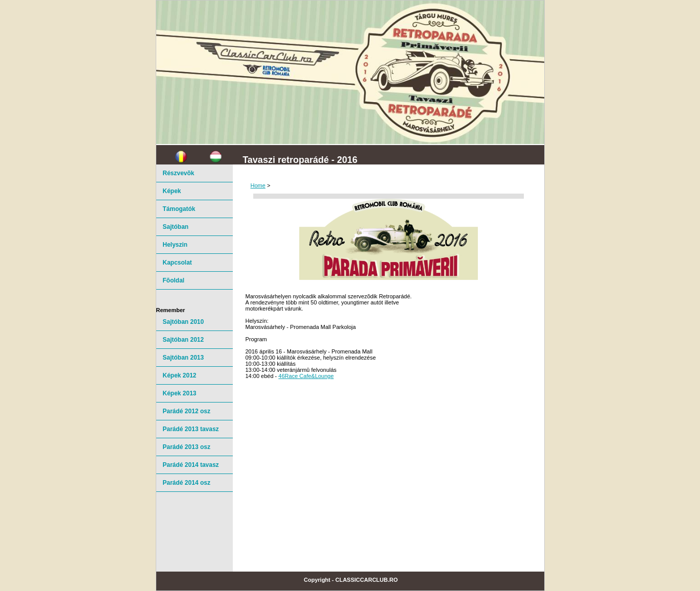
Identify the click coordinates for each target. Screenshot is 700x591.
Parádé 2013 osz (187, 447)
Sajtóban (176, 227)
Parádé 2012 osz (187, 411)
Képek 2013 (180, 393)
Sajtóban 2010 (184, 322)
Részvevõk (179, 173)
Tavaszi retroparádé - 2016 (300, 160)
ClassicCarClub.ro (367, 580)
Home (258, 185)
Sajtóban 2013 (184, 358)
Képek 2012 (180, 375)
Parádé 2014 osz (187, 483)
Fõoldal (174, 280)
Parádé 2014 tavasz (191, 465)
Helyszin (175, 245)
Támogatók (179, 209)
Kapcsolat (177, 263)
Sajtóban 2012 (184, 340)
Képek (172, 191)
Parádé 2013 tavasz (191, 429)
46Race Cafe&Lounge (306, 376)
